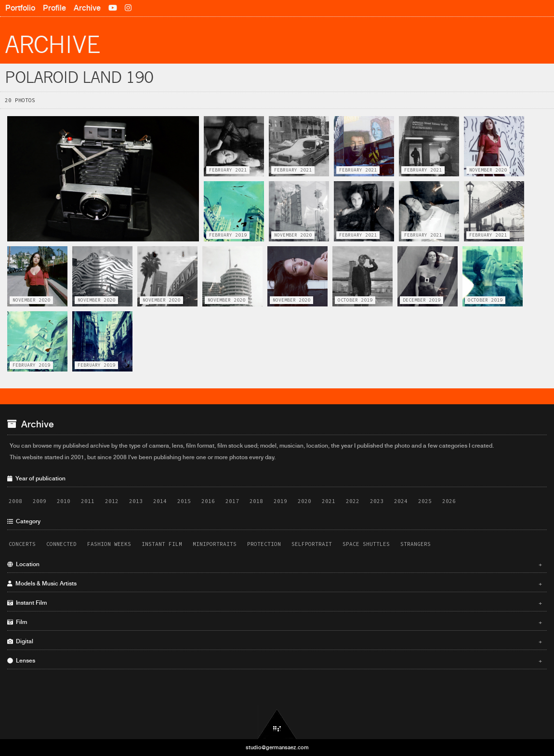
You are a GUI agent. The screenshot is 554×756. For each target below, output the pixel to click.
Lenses (275, 661)
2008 (15, 501)
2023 (377, 501)
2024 (401, 501)
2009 (40, 501)
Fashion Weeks (109, 544)
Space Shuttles (366, 544)
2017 (232, 501)
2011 (88, 501)
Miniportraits (215, 544)
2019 (280, 501)
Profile (54, 8)
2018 (256, 501)
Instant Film (162, 544)
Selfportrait (312, 544)
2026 (449, 501)
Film (275, 622)
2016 (208, 501)
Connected (61, 544)
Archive (87, 8)
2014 (160, 501)
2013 (136, 501)
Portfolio (20, 8)
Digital (275, 641)
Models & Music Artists (275, 584)
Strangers (415, 544)
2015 (184, 501)
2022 (353, 501)
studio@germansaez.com (277, 747)
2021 (329, 501)
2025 (425, 501)
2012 (112, 501)
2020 (304, 501)
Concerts (22, 544)
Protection (264, 544)
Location (275, 564)
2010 (64, 501)
